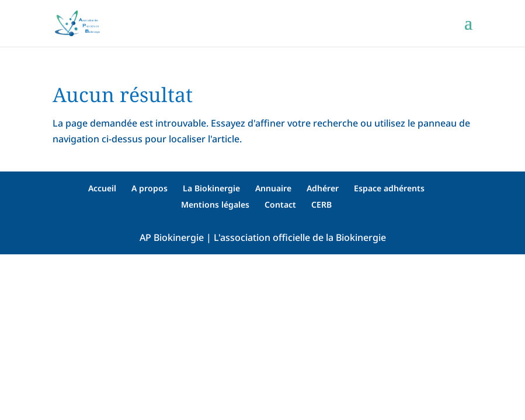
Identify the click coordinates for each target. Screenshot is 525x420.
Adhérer (323, 188)
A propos (149, 188)
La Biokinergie (211, 188)
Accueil (102, 188)
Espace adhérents (389, 188)
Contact (280, 204)
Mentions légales (215, 204)
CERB (321, 204)
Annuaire (273, 188)
